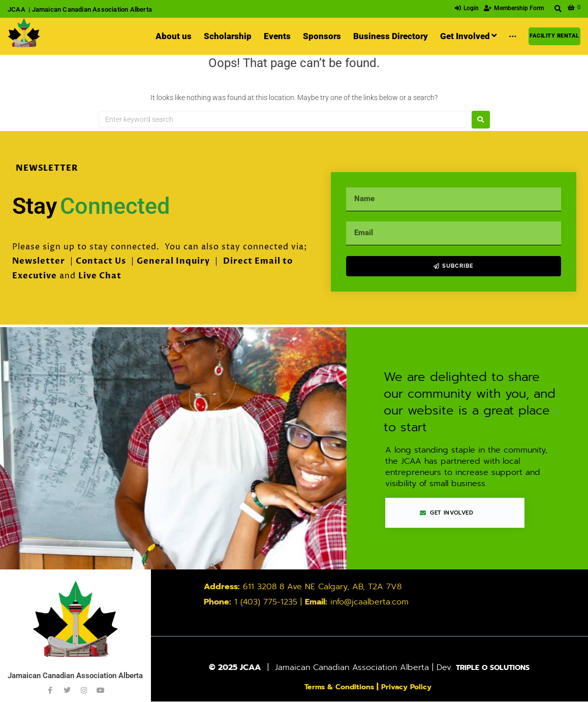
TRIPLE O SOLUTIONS (493, 668)
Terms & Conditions (337, 687)
